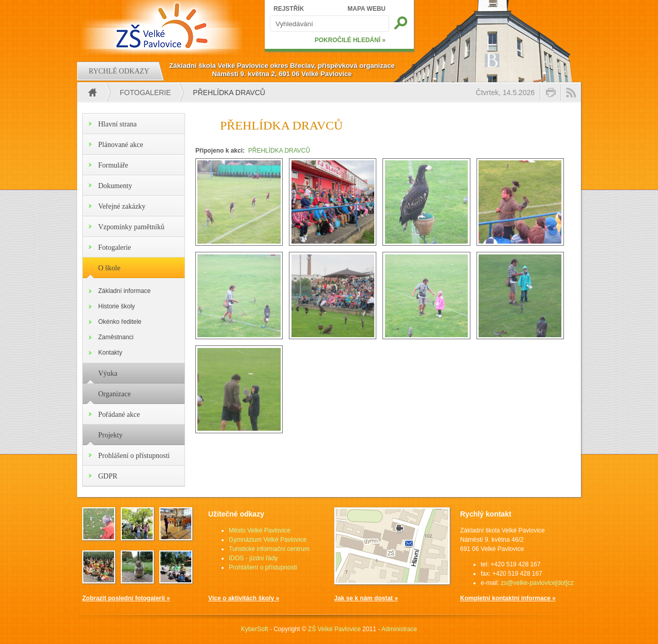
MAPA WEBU (367, 9)
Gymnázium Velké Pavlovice (268, 540)
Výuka (108, 373)
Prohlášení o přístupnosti (134, 456)
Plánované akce (121, 145)
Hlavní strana (117, 124)
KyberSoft (255, 629)
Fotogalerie (145, 93)
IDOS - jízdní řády (253, 558)
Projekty (110, 435)
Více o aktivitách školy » (244, 598)
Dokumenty (115, 186)
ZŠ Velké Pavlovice (334, 629)
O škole (109, 268)
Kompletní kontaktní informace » (508, 598)
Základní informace (124, 291)
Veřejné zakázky (122, 206)
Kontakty (110, 353)
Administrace (399, 629)
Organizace (114, 394)
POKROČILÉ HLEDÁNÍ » (350, 40)
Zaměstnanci (116, 337)
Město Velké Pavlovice (260, 530)
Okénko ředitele (120, 322)
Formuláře (113, 165)
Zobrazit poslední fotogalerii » (126, 598)
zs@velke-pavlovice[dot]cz (537, 583)
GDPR (108, 476)
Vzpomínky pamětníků (131, 227)
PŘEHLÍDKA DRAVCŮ (279, 151)
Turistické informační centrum (269, 549)
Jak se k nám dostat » (366, 598)
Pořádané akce (119, 415)
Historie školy (116, 306)
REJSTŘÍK (289, 9)
